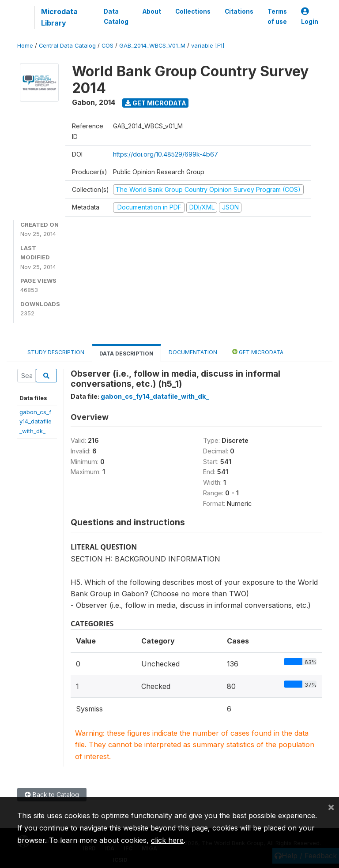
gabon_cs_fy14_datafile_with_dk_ (36, 421)
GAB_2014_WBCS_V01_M (152, 46)
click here (167, 840)
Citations (239, 11)
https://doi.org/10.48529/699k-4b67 (166, 154)
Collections (193, 11)
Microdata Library (59, 17)
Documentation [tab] (193, 352)
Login (310, 17)
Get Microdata (156, 103)
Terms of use (277, 16)
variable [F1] (208, 46)
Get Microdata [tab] (258, 352)
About (152, 11)
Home (25, 46)
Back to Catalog (52, 795)
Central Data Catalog (67, 46)
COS (107, 46)
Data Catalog (116, 16)
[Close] (331, 807)
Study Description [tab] (56, 352)
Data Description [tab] (126, 354)
